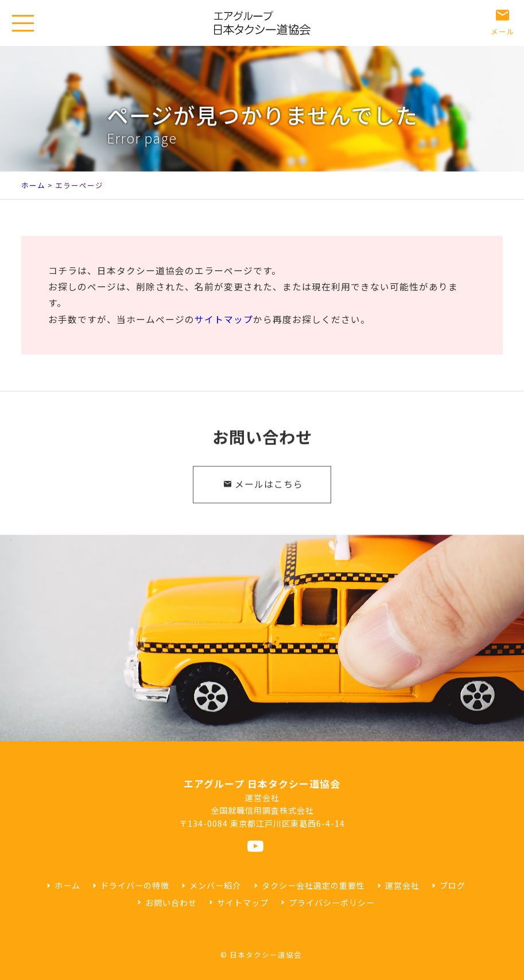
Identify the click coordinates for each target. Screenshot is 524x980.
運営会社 (402, 885)
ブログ (453, 885)
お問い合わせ (171, 903)
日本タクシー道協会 (266, 954)
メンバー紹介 (215, 885)
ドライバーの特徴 (135, 885)
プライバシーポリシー (332, 903)
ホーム (33, 185)
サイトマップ (224, 319)
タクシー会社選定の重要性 (313, 885)
